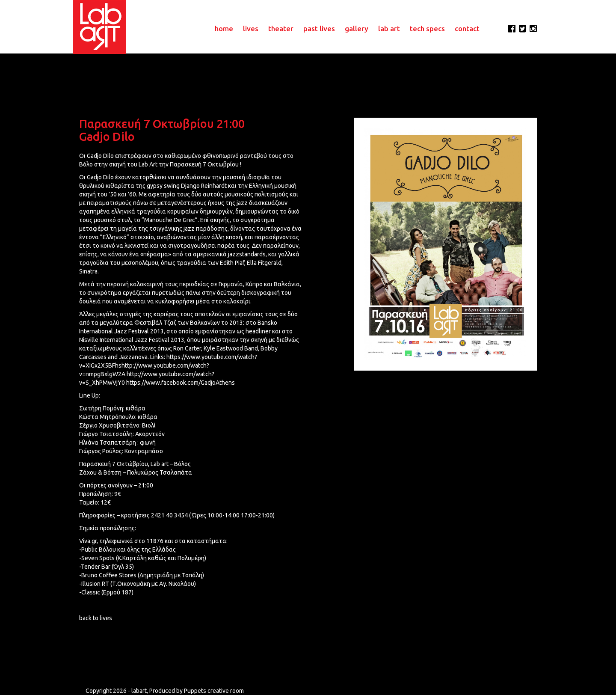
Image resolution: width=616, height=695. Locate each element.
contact (467, 28)
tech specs (427, 28)
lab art (389, 28)
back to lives (96, 618)
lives (251, 28)
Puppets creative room (214, 691)
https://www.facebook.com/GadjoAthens (181, 383)
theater (281, 28)
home (224, 28)
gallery (357, 28)
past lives (319, 28)
